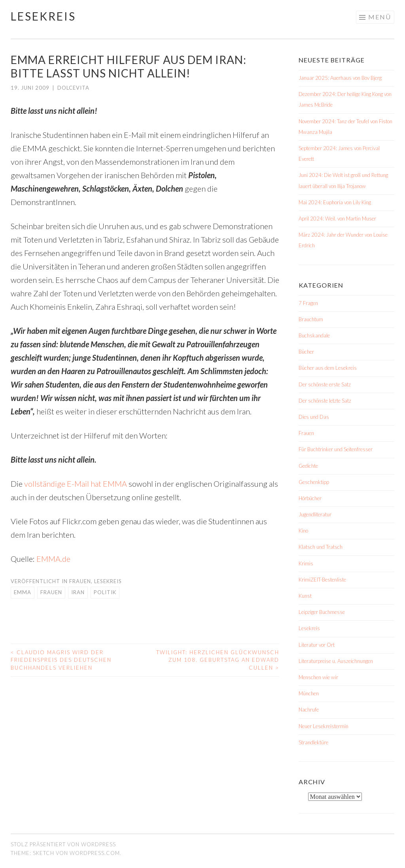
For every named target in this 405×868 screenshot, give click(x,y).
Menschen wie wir (318, 677)
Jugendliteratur (315, 514)
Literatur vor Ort (317, 645)
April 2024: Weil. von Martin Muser (337, 218)
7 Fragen (308, 303)
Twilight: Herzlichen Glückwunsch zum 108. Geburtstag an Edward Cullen (218, 660)
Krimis (306, 563)
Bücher (306, 352)
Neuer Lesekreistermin (324, 726)
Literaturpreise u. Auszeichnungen (336, 661)
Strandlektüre (313, 742)
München (309, 693)
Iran (78, 592)
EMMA (23, 592)
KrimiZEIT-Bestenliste (322, 580)
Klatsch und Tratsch (321, 547)
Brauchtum (311, 319)
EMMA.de (53, 559)
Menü (380, 17)
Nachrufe (309, 710)
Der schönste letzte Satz (325, 401)
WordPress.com (95, 853)
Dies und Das (314, 417)
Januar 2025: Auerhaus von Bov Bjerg (340, 78)
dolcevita (73, 88)
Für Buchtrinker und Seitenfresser (336, 449)
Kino (303, 531)
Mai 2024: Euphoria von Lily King (335, 202)
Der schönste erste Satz (325, 384)
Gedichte (308, 466)
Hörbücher (310, 498)
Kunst (305, 596)
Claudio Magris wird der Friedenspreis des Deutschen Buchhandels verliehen (61, 660)
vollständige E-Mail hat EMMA (76, 484)
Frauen (80, 581)
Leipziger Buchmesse (322, 612)
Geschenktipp (314, 482)
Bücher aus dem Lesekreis (328, 368)
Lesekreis (43, 16)
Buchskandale (314, 335)
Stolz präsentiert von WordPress (63, 844)
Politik (105, 592)
